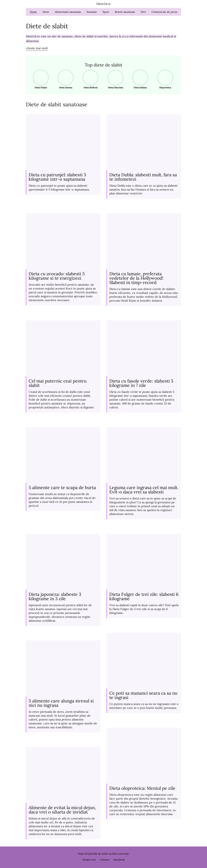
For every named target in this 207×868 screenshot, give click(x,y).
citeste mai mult (37, 48)
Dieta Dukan (40, 79)
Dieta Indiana (139, 79)
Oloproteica (164, 79)
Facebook (119, 860)
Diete (46, 12)
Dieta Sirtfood (90, 79)
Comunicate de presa (164, 12)
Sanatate (92, 12)
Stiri (143, 12)
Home (33, 12)
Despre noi (89, 860)
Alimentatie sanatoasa (68, 12)
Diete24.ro (103, 4)
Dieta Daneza (65, 79)
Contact (105, 860)
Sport (106, 12)
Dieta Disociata (114, 79)
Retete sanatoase (125, 12)
